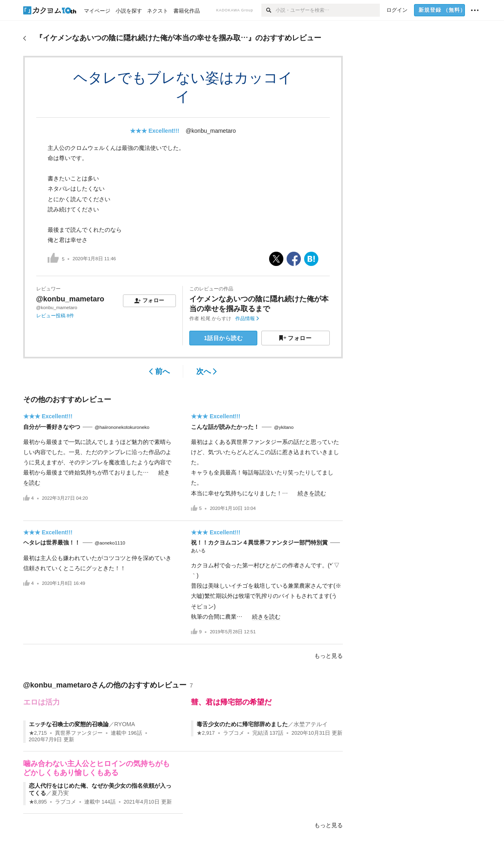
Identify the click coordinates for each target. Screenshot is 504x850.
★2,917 (206, 733)
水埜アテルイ (311, 724)
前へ (159, 371)
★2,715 (38, 733)
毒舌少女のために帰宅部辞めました (242, 724)
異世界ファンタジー (79, 733)
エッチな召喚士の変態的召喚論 (69, 724)
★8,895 (38, 802)
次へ (207, 371)
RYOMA (125, 724)
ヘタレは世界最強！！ (52, 543)
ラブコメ (234, 733)
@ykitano (284, 427)
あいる (198, 551)
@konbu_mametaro (211, 131)
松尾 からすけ (216, 318)
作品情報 (247, 318)
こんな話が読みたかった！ (225, 427)
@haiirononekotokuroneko (122, 427)
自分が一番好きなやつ (52, 427)
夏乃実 (60, 793)
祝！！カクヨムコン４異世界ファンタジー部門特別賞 (259, 543)
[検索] (268, 10)
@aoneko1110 (110, 543)
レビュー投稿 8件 (55, 316)
